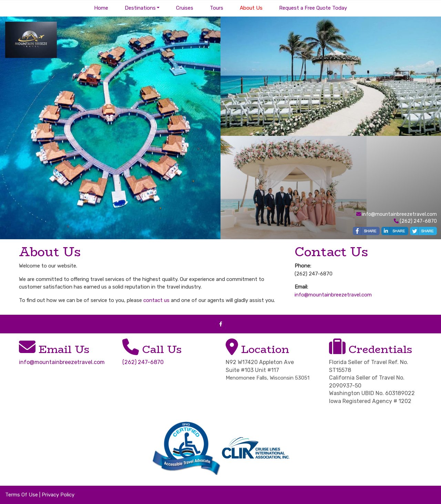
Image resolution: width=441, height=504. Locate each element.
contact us (156, 300)
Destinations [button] (140, 8)
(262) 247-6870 (143, 362)
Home (101, 8)
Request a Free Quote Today (313, 8)
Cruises (185, 8)
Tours (217, 8)
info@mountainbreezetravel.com (399, 214)
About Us (251, 8)
